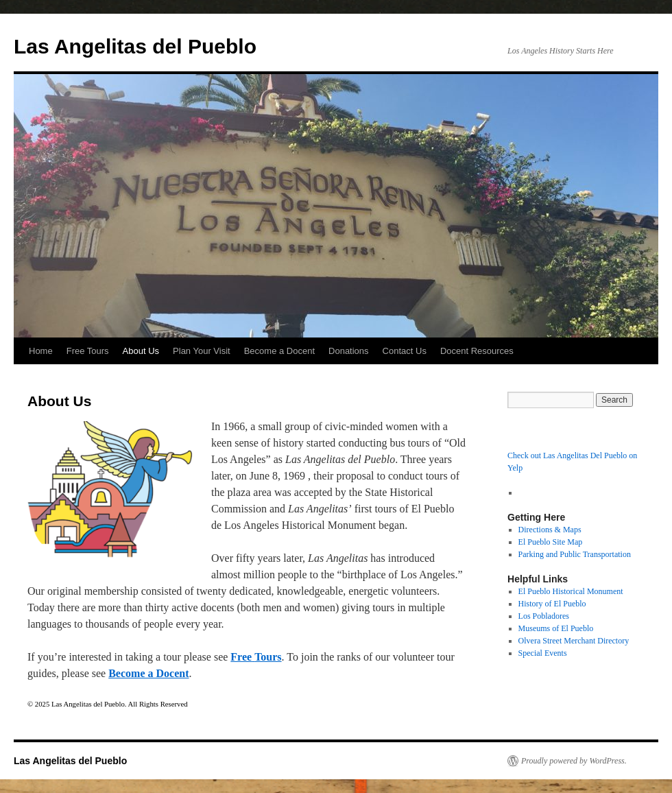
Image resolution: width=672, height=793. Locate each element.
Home (41, 351)
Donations (349, 351)
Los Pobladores (544, 616)
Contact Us (405, 351)
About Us (141, 351)
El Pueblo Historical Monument (571, 591)
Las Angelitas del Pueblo (135, 46)
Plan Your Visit (202, 351)
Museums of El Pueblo (556, 628)
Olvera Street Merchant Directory (574, 641)
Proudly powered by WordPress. (574, 761)
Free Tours (88, 351)
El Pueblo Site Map (551, 542)
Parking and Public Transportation (575, 554)
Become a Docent (279, 351)
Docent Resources (477, 351)
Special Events (543, 653)
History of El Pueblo (552, 604)
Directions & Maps (550, 530)
